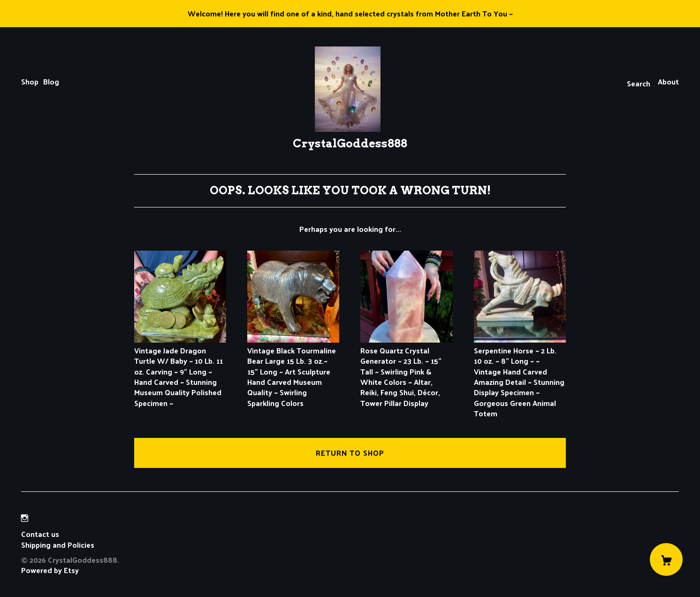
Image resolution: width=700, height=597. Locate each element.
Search (639, 83)
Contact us (40, 534)
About (668, 81)
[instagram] (25, 518)
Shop (30, 81)
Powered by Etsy (50, 570)
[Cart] (666, 559)
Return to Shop (350, 453)
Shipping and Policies (58, 545)
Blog (51, 81)
